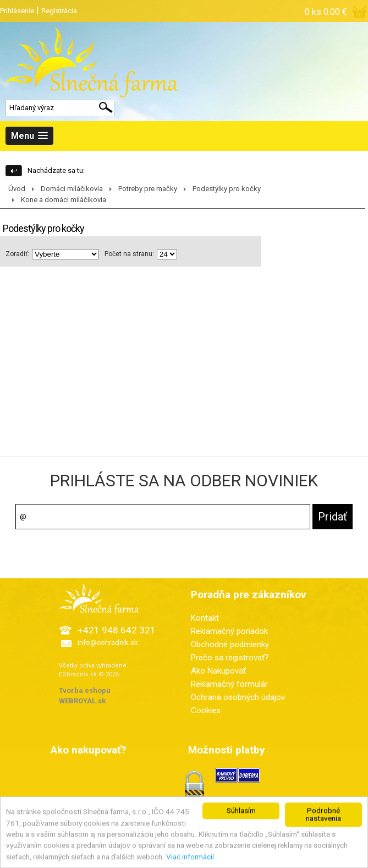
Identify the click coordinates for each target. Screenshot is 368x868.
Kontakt (205, 618)
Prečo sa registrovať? (230, 658)
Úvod (17, 189)
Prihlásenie (17, 11)
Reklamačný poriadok (229, 631)
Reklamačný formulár (229, 684)
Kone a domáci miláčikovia (64, 200)
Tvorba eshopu (85, 690)
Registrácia (59, 11)
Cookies (206, 710)
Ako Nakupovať (218, 671)
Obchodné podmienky (230, 644)
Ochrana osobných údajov (238, 697)
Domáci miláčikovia (72, 189)
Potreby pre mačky (148, 189)
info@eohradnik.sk (108, 642)
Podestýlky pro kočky (227, 189)
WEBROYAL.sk (82, 701)
